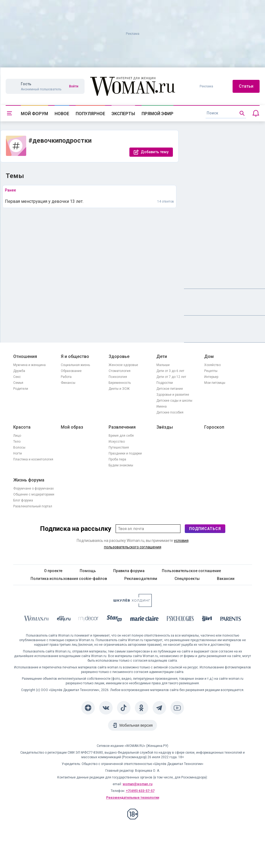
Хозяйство (212, 365)
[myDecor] (89, 619)
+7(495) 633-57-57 (140, 791)
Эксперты (123, 114)
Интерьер (211, 377)
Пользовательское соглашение (191, 571)
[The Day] (64, 619)
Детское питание (170, 389)
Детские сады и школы (174, 401)
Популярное (90, 114)
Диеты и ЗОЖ (119, 389)
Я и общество (75, 356)
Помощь (88, 571)
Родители (21, 389)
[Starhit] (114, 619)
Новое (62, 114)
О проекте (53, 571)
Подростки (165, 383)
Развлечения (122, 427)
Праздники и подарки (125, 453)
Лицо (17, 436)
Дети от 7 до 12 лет (171, 377)
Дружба (19, 371)
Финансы (68, 383)
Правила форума (129, 571)
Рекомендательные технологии (133, 798)
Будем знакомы (121, 465)
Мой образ (72, 427)
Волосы (19, 447)
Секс (17, 377)
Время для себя (121, 436)
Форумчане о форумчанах (33, 488)
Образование (71, 371)
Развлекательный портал (33, 506)
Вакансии (226, 579)
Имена (162, 406)
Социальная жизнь (75, 365)
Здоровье (119, 356)
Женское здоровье (123, 365)
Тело (17, 442)
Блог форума (23, 500)
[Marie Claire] (145, 620)
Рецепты (211, 371)
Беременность (120, 383)
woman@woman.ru (137, 784)
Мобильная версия (136, 725)
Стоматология (120, 371)
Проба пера (117, 459)
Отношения (25, 356)
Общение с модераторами (34, 494)
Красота (22, 427)
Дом (209, 356)
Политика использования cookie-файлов (69, 579)
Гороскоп (214, 427)
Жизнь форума (29, 480)
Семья (18, 383)
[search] (226, 113)
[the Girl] (207, 619)
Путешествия (119, 447)
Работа (66, 377)
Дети (162, 356)
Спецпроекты (187, 579)
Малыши (163, 365)
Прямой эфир (157, 114)
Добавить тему (155, 152)
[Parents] (231, 620)
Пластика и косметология (33, 459)
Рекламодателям (141, 579)
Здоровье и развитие (173, 395)
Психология (118, 377)
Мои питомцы (215, 383)
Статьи (246, 86)
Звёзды (165, 427)
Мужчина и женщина (29, 365)
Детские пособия (170, 412)
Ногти (18, 453)
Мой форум (34, 114)
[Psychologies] (180, 619)
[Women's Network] (133, 605)
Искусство (117, 442)
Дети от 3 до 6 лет (170, 371)
